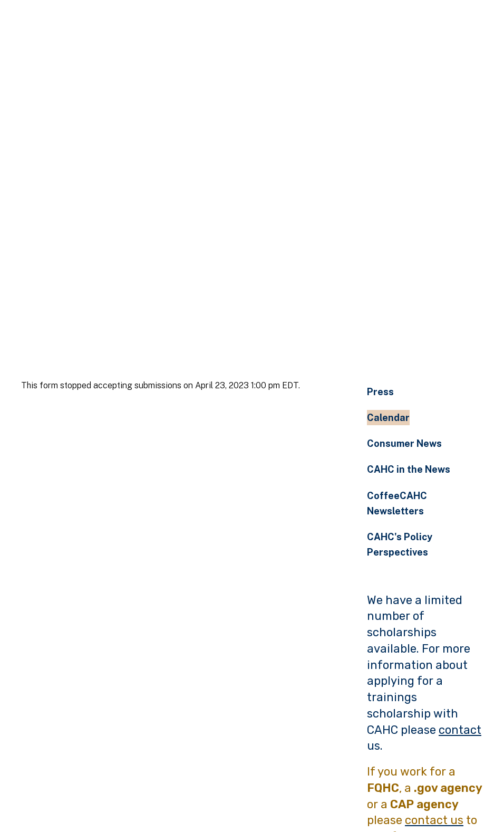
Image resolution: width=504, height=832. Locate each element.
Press (380, 392)
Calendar (388, 418)
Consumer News (404, 443)
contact (460, 730)
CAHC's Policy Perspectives (400, 544)
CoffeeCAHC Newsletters (397, 503)
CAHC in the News (409, 469)
